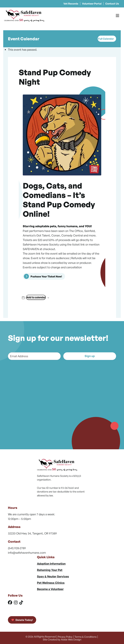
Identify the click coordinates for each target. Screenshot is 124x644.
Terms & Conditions (85, 637)
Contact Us (112, 4)
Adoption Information (51, 564)
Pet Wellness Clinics (51, 583)
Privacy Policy (65, 637)
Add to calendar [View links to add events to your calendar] (36, 297)
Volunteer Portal (92, 4)
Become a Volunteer (50, 589)
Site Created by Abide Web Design (62, 639)
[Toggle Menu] (117, 16)
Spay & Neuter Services (53, 576)
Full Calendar (106, 39)
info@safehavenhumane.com (27, 553)
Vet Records (71, 4)
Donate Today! (22, 620)
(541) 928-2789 (17, 548)
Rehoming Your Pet (50, 570)
